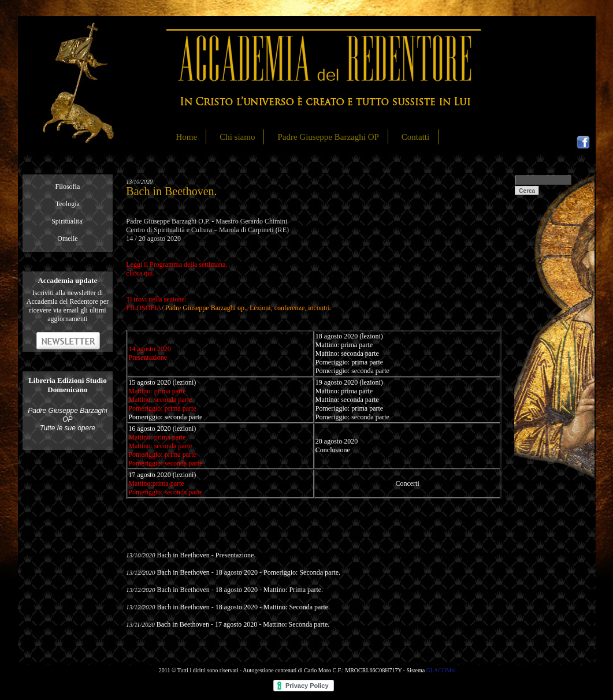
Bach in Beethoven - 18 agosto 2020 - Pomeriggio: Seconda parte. (248, 572)
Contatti (415, 137)
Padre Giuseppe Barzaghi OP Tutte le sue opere (67, 419)
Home (187, 137)
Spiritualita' (68, 221)
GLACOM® (441, 670)
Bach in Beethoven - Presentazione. (206, 555)
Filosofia (68, 187)
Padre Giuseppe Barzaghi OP (328, 137)
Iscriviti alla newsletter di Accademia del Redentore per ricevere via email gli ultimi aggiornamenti (68, 306)
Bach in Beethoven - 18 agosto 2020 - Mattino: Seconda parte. (243, 607)
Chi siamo (237, 137)
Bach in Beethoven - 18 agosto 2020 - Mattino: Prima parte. (240, 590)
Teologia (68, 204)
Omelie (67, 239)
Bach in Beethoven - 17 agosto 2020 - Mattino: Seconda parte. (243, 624)
